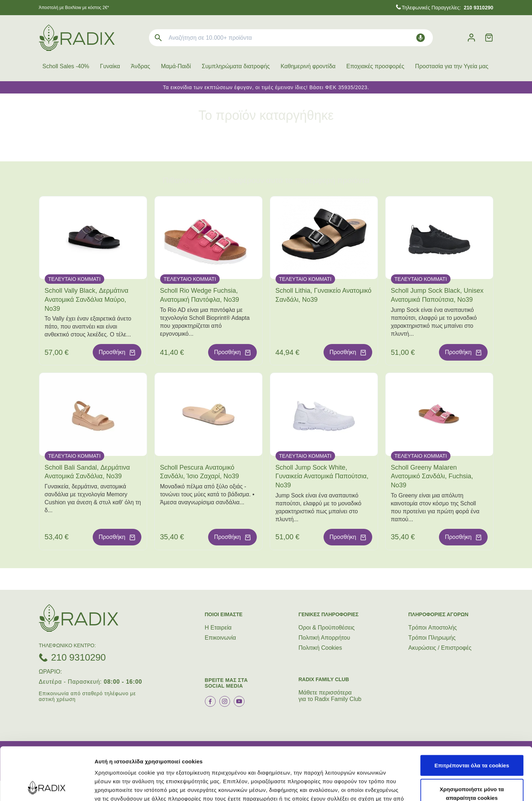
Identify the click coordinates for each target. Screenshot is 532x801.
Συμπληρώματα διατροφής (236, 66)
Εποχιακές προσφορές (375, 66)
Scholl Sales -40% (66, 66)
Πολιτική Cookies (320, 648)
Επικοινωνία (221, 638)
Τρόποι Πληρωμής (432, 638)
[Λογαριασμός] (471, 38)
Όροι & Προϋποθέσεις (327, 628)
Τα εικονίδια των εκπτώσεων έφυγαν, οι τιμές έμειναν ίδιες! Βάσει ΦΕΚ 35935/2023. (266, 87)
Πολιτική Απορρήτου (324, 638)
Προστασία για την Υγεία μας (452, 66)
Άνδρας (140, 66)
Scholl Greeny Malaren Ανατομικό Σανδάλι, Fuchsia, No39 (432, 476)
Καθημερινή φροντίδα (308, 66)
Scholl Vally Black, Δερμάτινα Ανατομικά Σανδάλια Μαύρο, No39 (87, 300)
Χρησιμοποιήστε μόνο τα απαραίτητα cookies (472, 744)
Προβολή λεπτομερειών (428, 787)
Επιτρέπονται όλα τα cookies (472, 716)
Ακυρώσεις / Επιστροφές (440, 648)
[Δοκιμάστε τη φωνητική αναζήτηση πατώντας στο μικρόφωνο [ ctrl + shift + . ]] (421, 38)
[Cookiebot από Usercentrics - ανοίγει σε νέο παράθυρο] (47, 787)
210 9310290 (79, 657)
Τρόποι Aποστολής (433, 628)
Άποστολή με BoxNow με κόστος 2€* (74, 8)
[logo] (77, 38)
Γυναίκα (110, 66)
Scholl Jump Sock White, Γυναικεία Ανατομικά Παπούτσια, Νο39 (322, 476)
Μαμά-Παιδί (176, 66)
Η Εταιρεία (218, 628)
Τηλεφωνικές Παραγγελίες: (448, 8)
